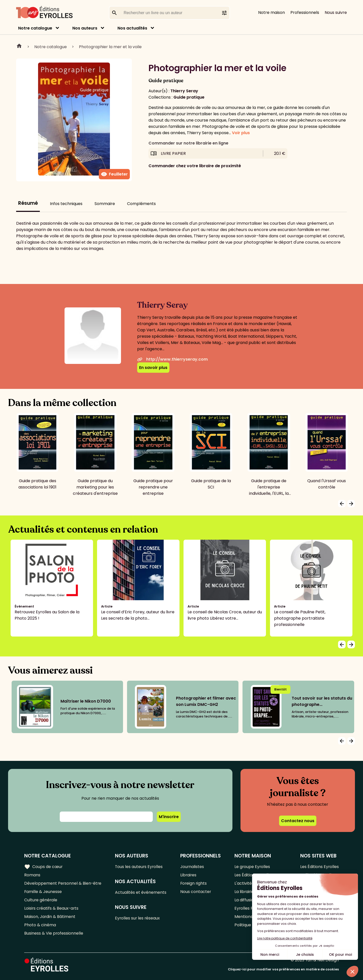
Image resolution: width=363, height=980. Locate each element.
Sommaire (105, 204)
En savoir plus (153, 368)
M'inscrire (169, 817)
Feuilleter (114, 174)
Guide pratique (189, 97)
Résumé (28, 203)
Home (19, 47)
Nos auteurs (85, 28)
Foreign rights (194, 883)
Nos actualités (132, 28)
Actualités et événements (141, 892)
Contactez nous (298, 821)
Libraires (189, 875)
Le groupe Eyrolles (252, 867)
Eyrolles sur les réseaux (138, 918)
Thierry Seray (184, 91)
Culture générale (41, 900)
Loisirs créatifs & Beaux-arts (52, 908)
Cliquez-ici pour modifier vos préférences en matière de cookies (283, 969)
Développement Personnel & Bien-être (63, 883)
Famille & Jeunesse (43, 892)
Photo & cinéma (40, 925)
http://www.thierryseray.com (172, 359)
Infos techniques (66, 204)
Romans (32, 875)
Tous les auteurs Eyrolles (140, 867)
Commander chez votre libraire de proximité (195, 166)
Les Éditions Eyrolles (319, 867)
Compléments (141, 204)
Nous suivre (336, 12)
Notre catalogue (35, 28)
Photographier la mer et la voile (110, 47)
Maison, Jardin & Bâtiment (50, 917)
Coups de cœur (43, 867)
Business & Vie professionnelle (54, 933)
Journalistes (192, 867)
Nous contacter (196, 892)
